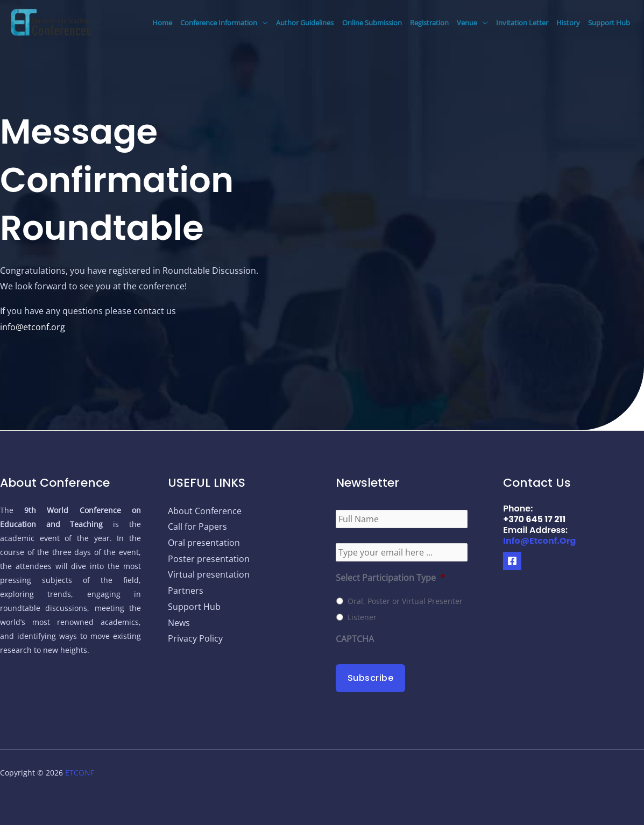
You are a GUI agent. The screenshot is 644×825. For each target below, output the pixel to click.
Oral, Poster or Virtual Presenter (405, 601)
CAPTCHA (355, 639)
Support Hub (609, 23)
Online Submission (372, 23)
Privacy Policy (195, 638)
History (568, 23)
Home (162, 23)
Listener (362, 617)
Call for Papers (197, 527)
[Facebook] (512, 561)
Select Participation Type (390, 578)
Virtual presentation (209, 574)
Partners (186, 591)
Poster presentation (209, 559)
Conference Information (219, 23)
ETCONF (80, 773)
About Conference (205, 511)
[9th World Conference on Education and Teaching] (51, 22)
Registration (429, 23)
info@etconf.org (33, 327)
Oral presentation (204, 543)
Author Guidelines (305, 23)
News (179, 623)
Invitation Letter (522, 23)
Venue (467, 23)
